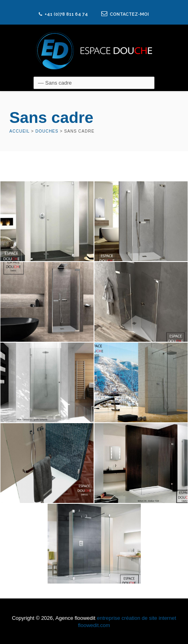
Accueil (19, 131)
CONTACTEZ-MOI (125, 14)
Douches (47, 131)
